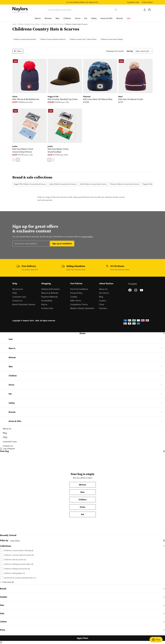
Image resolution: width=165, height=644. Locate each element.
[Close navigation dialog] (164, 333)
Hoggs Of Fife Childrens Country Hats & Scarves (30, 184)
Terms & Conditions (79, 289)
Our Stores (104, 293)
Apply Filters (82, 638)
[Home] (20, 10)
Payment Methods (50, 297)
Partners (103, 308)
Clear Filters (15, 541)
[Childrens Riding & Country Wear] (29, 24)
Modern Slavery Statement (82, 308)
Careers (103, 301)
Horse (82, 507)
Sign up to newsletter (62, 244)
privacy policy (87, 237)
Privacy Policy (76, 293)
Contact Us (17, 301)
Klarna (44, 304)
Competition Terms (79, 304)
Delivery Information (51, 289)
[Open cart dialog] (150, 10)
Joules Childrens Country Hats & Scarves (63, 184)
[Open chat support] (156, 640)
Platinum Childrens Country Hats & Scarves (125, 184)
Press (102, 304)
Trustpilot (132, 284)
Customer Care (19, 297)
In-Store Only (47, 308)
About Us (103, 289)
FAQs (15, 293)
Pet (82, 514)
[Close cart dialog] (164, 451)
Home (82, 333)
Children (82, 500)
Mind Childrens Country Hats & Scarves (93, 184)
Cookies (74, 297)
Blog (101, 297)
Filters (18, 51)
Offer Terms (76, 301)
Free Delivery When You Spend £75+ (84, 2)
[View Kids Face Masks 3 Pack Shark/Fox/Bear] (14, 160)
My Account (18, 289)
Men (82, 492)
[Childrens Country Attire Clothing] (53, 24)
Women (82, 485)
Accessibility (47, 301)
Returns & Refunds (50, 293)
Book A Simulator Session (24, 304)
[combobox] (80, 10)
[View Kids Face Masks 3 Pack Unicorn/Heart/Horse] (18, 160)
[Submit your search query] (116, 10)
